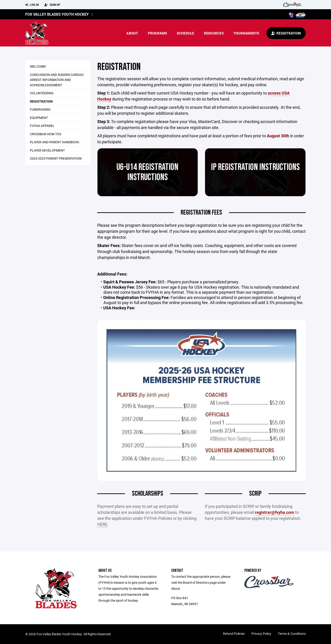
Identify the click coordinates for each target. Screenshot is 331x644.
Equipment (39, 118)
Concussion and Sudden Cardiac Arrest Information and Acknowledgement (57, 80)
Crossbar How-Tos (46, 134)
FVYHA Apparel (42, 126)
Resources (214, 33)
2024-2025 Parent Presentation (56, 158)
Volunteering (42, 93)
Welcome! (38, 66)
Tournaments (246, 33)
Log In (32, 5)
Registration (41, 101)
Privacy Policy (261, 634)
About (132, 33)
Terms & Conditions (292, 634)
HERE (102, 524)
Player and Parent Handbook (55, 142)
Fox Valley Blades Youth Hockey (57, 14)
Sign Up (52, 5)
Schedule (185, 33)
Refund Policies (234, 634)
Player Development (47, 150)
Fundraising (40, 109)
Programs (157, 33)
